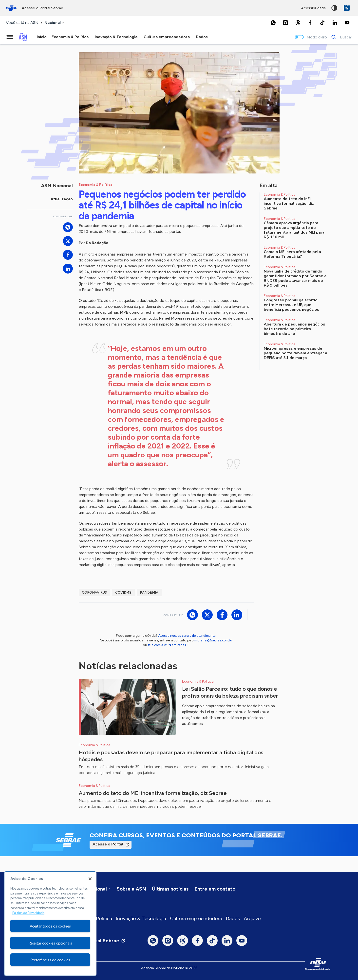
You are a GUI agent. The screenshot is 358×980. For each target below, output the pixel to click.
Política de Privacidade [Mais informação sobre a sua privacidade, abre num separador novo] (28, 913)
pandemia (149, 593)
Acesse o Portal (108, 844)
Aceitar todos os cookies (50, 926)
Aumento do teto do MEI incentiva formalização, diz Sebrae (153, 793)
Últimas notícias (170, 889)
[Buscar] (340, 37)
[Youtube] (347, 23)
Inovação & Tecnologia (141, 918)
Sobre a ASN (131, 889)
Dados (233, 918)
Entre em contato (215, 889)
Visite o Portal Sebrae (97, 941)
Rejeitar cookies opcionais (50, 943)
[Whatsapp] (273, 23)
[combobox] (55, 23)
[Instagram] (285, 23)
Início (42, 37)
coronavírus (94, 593)
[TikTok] (322, 23)
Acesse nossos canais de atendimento (187, 636)
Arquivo (252, 918)
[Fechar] (90, 879)
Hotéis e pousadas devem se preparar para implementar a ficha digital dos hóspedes (171, 756)
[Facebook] (310, 23)
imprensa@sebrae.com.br (213, 640)
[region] (50, 924)
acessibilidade (313, 8)
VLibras (347, 8)
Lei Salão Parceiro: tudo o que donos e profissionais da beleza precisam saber (230, 692)
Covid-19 (123, 593)
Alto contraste (334, 8)
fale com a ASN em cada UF (169, 645)
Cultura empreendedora (196, 918)
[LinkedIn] (335, 23)
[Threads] (298, 23)
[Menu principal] (10, 37)
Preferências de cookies (50, 960)
